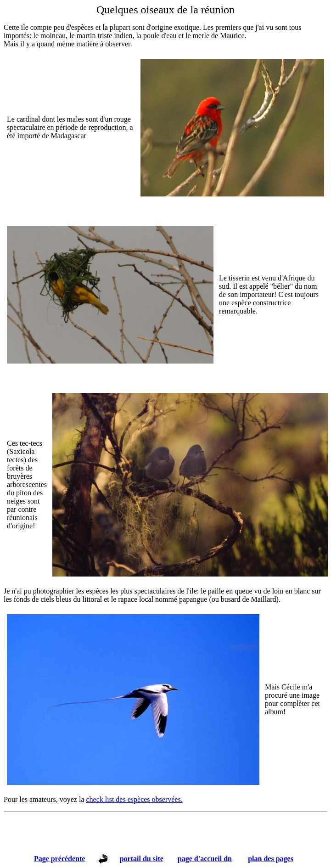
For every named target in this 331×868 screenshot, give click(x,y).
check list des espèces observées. (135, 799)
